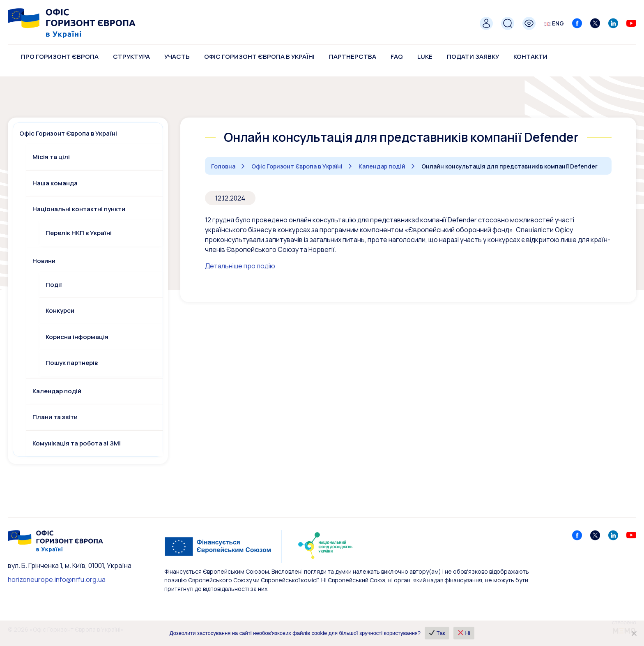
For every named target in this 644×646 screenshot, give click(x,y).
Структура (131, 57)
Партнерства (353, 57)
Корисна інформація (77, 337)
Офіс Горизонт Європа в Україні (259, 57)
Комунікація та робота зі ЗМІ (77, 443)
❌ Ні (463, 633)
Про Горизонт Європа (60, 57)
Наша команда (55, 183)
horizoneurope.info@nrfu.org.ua (57, 579)
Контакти (530, 57)
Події (54, 285)
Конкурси (60, 310)
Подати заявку (473, 57)
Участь (177, 57)
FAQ (397, 57)
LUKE (425, 57)
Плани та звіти (55, 417)
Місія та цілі (51, 157)
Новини (44, 261)
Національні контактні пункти (79, 209)
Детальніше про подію (240, 266)
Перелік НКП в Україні (79, 233)
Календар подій (57, 391)
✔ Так (437, 633)
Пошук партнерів (72, 363)
